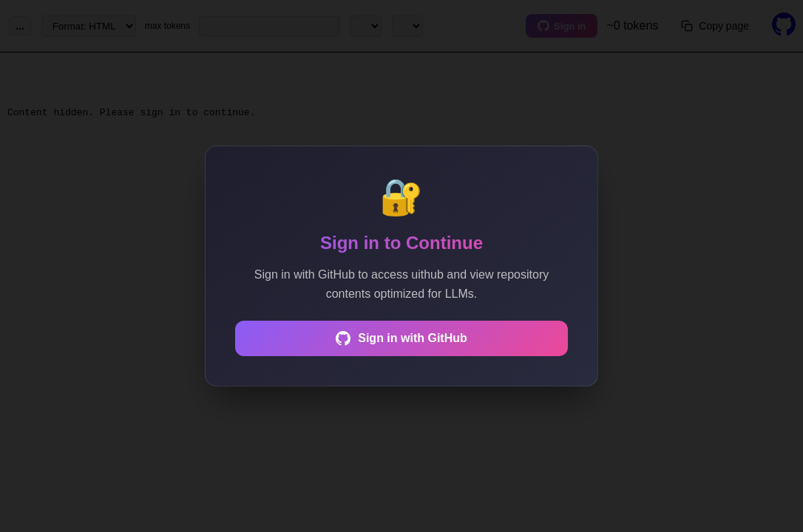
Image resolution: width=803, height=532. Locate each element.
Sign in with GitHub (402, 338)
